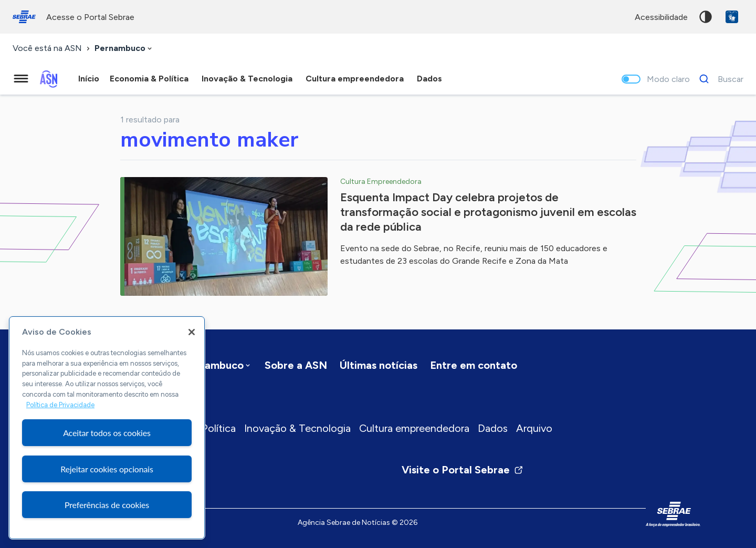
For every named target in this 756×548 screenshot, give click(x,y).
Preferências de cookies (107, 505)
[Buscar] (718, 79)
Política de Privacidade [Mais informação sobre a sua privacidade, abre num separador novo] (60, 405)
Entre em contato (474, 365)
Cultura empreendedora (414, 428)
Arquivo (534, 428)
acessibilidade (661, 17)
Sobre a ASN (296, 365)
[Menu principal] (21, 79)
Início (89, 79)
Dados (493, 428)
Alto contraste (706, 17)
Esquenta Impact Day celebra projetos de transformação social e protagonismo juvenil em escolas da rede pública (488, 212)
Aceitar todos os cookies (107, 433)
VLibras (732, 17)
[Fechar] (192, 332)
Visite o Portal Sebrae (463, 470)
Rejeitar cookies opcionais (107, 469)
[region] (107, 428)
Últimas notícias (379, 365)
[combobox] (124, 49)
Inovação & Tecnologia (297, 428)
